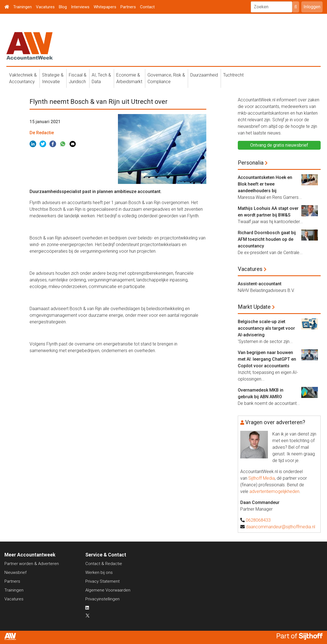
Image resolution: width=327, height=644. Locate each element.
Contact (147, 7)
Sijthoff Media (262, 478)
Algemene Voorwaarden (108, 590)
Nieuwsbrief (15, 572)
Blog (63, 7)
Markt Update (254, 307)
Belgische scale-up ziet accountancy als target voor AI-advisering (266, 328)
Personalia (251, 163)
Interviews (80, 7)
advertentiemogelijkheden (274, 491)
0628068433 (258, 520)
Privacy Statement (102, 581)
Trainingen (23, 7)
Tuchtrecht (233, 75)
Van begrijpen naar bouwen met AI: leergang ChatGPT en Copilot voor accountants (267, 359)
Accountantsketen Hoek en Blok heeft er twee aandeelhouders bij (265, 184)
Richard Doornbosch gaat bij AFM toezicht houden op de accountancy (267, 239)
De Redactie (42, 133)
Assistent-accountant (260, 284)
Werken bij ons (99, 572)
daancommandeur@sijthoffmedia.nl (280, 527)
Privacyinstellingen (102, 599)
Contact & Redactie (104, 564)
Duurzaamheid (204, 75)
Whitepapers (105, 7)
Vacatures (45, 7)
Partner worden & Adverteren (32, 564)
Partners (128, 7)
